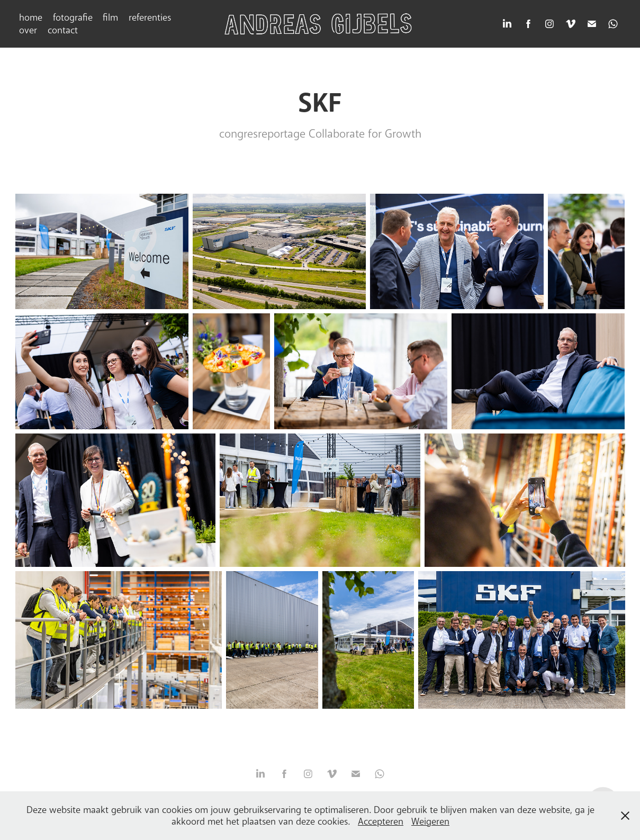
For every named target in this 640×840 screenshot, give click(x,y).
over (28, 30)
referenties (150, 17)
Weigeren (430, 821)
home (31, 17)
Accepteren (381, 821)
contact (63, 30)
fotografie (73, 17)
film (110, 17)
